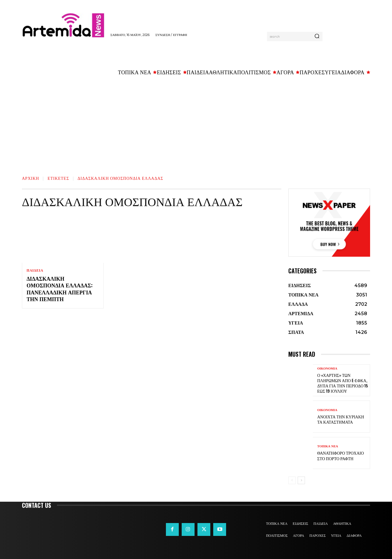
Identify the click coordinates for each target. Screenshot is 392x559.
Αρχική (31, 178)
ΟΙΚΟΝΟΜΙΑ (327, 369)
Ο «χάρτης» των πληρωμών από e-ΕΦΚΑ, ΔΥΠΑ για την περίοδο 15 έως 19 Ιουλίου (342, 383)
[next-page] (301, 480)
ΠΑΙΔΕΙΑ (35, 270)
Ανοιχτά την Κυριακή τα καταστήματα (341, 419)
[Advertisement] (196, 123)
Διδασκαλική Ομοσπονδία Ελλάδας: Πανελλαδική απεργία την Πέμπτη (60, 289)
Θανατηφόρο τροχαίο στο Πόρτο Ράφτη (341, 455)
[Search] (317, 37)
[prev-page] (292, 480)
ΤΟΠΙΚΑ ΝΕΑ (328, 446)
